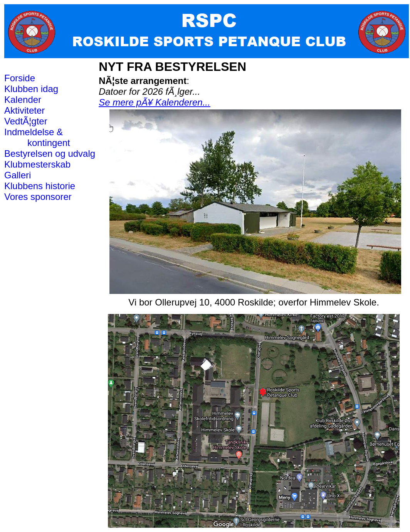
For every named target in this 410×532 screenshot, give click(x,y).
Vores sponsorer (38, 197)
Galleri (18, 175)
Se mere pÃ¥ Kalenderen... (155, 102)
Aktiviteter (24, 110)
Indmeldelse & (34, 132)
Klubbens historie (40, 186)
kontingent (47, 143)
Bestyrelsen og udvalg (50, 154)
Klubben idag (31, 89)
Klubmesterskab (37, 164)
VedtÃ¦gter (26, 121)
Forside (20, 78)
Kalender (23, 100)
